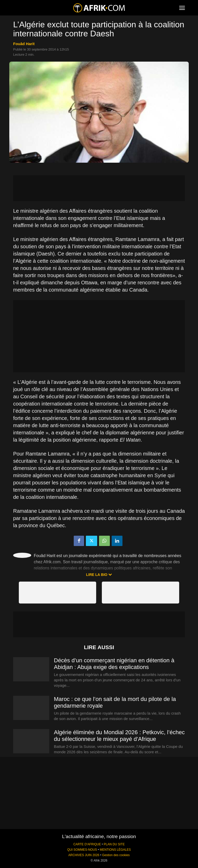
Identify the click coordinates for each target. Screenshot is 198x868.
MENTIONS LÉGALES (115, 850)
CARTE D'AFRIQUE (87, 844)
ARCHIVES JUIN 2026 (84, 855)
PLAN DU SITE (114, 844)
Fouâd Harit (24, 44)
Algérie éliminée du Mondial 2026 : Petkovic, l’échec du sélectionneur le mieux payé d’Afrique (119, 736)
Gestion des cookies (116, 855)
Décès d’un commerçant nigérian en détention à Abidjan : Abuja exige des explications (114, 664)
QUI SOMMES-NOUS (82, 850)
